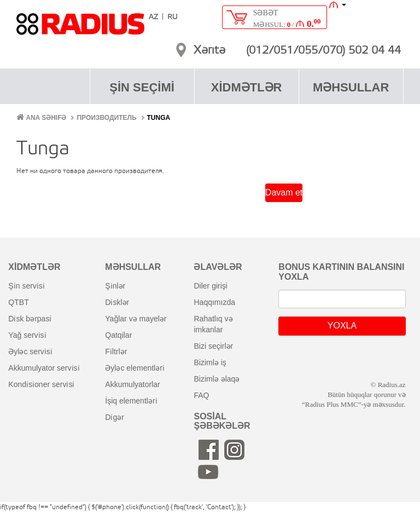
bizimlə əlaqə (217, 379)
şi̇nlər (115, 286)
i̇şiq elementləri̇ (131, 401)
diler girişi (210, 286)
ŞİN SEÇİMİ (142, 87)
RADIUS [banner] (80, 29)
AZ (153, 17)
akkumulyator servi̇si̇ (44, 368)
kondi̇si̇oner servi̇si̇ (41, 384)
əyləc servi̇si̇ (30, 351)
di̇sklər (117, 302)
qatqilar (118, 335)
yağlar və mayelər (136, 319)
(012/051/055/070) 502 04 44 (323, 51)
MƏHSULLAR (351, 87)
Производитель (106, 118)
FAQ (201, 395)
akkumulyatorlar (132, 384)
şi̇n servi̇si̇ (26, 286)
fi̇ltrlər (116, 351)
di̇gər (115, 417)
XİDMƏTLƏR (247, 87)
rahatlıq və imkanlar (213, 324)
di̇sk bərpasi (30, 319)
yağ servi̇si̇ (27, 335)
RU (173, 17)
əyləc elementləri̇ (135, 368)
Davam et (284, 192)
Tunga (159, 118)
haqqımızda (214, 302)
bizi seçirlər (213, 346)
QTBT (18, 302)
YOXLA (342, 325)
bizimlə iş (210, 362)
